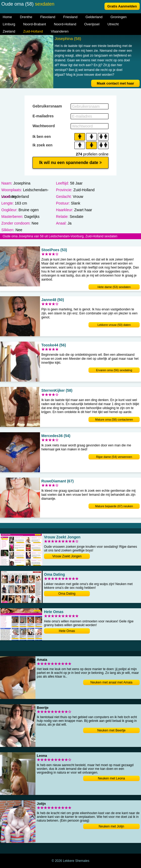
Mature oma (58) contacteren (114, 419)
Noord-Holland (65, 24)
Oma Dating (67, 594)
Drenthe (26, 17)
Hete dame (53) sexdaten (114, 287)
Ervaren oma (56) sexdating (114, 370)
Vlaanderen (60, 31)
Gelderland (94, 17)
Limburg (9, 24)
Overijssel (92, 24)
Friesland (70, 17)
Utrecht (113, 24)
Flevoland (48, 17)
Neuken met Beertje (111, 730)
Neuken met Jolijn (111, 826)
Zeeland (9, 31)
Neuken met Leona (111, 778)
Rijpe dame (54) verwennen (114, 457)
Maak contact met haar (115, 83)
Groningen (118, 17)
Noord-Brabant (35, 24)
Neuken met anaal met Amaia (111, 682)
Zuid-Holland (33, 31)
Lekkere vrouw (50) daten (114, 325)
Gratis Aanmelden (122, 6)
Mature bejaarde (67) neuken (114, 506)
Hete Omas (67, 631)
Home (7, 17)
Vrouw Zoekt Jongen (67, 556)
